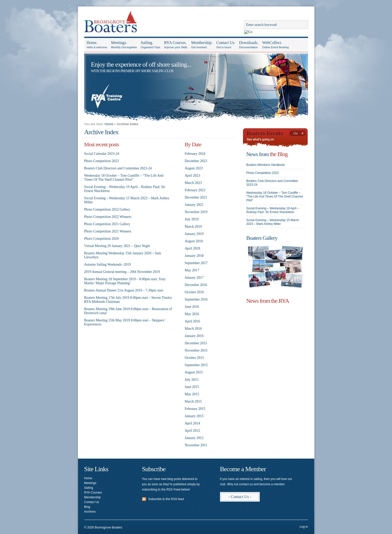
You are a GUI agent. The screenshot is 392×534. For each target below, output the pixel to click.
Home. (97, 45)
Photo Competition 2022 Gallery (107, 209)
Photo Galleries (275, 267)
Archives (90, 512)
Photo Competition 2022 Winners (108, 217)
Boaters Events (275, 138)
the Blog (279, 154)
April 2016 (192, 321)
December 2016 (196, 285)
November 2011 (196, 445)
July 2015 (192, 380)
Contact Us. (226, 45)
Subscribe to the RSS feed (166, 499)
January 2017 (194, 278)
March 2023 (193, 183)
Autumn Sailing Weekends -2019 (108, 264)
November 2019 (196, 212)
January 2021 (194, 205)
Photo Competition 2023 (102, 161)
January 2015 (194, 416)
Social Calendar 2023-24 (102, 154)
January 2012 (194, 438)
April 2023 (192, 176)
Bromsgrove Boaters (111, 20)
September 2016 (196, 299)
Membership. (202, 45)
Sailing (89, 488)
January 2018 (194, 256)
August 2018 (194, 241)
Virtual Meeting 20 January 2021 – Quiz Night (117, 246)
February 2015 (195, 409)
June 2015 (192, 387)
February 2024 (195, 154)
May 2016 (192, 314)
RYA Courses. (176, 45)
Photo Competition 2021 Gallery (107, 224)
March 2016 (193, 329)
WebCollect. (276, 45)
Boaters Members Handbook (266, 165)
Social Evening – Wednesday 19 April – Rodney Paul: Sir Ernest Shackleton (273, 210)
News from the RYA (268, 301)
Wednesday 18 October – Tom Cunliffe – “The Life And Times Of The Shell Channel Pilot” (124, 178)
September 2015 (196, 365)
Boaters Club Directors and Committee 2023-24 (118, 168)
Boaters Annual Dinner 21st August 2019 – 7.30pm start (124, 290)
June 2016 (192, 307)
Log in (304, 527)
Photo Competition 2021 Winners (108, 231)
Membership (93, 497)
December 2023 (196, 161)
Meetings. (124, 45)
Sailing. (151, 45)
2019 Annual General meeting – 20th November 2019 (122, 272)
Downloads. (249, 45)
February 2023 (195, 190)
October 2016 (194, 292)
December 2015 (196, 343)
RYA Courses (93, 493)
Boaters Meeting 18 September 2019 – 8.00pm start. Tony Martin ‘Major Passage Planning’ (125, 281)
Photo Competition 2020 (102, 239)
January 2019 (194, 234)
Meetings (90, 483)
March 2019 (193, 227)
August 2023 (194, 168)
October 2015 (194, 358)
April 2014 (192, 423)
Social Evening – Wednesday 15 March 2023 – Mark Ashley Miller (273, 222)
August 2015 (194, 372)
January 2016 (194, 336)
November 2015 (196, 350)
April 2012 (192, 431)
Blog (87, 507)
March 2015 (193, 401)
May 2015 (192, 394)
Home (109, 124)
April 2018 (192, 248)
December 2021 (196, 197)
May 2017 (192, 270)
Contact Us (92, 502)
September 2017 (196, 263)
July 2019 (192, 219)
